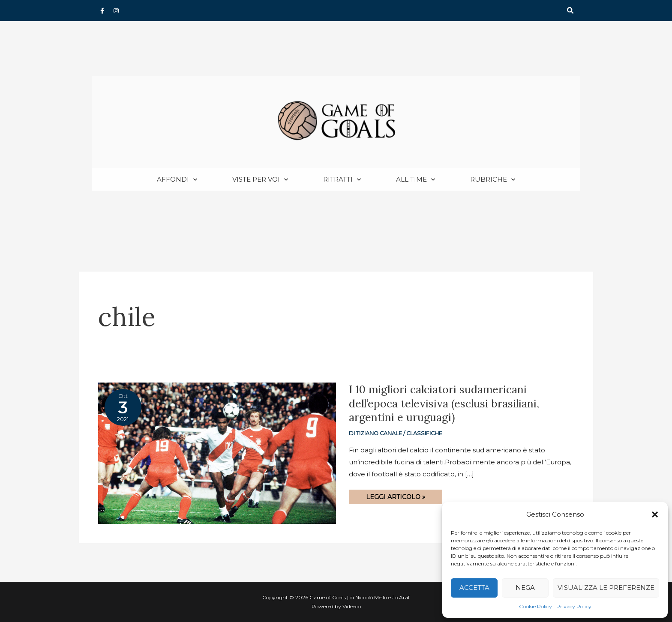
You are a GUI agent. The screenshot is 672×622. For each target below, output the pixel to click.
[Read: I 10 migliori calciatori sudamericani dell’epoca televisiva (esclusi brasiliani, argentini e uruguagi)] (217, 453)
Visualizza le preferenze (606, 588)
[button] (655, 514)
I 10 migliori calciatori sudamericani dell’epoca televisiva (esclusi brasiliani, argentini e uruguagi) (444, 403)
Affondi (177, 180)
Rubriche (493, 180)
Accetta (474, 588)
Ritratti (342, 180)
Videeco (352, 606)
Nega (525, 588)
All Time (415, 180)
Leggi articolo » (395, 495)
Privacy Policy (574, 606)
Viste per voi (260, 180)
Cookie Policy (535, 606)
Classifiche (424, 433)
